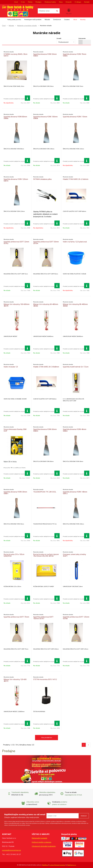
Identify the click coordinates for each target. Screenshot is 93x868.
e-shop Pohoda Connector (57, 865)
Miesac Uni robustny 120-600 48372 (15, 680)
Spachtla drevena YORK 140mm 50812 (75, 493)
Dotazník (69, 2)
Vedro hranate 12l (11, 367)
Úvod (16, 2)
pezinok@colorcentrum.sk (11, 850)
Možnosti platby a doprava (41, 842)
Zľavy (61, 2)
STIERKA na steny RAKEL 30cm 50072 (15, 55)
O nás (23, 2)
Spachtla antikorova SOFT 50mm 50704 (46, 243)
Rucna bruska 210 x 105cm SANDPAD (14, 555)
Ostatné (67, 20)
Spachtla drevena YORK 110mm (75, 117)
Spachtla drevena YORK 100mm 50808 (45, 117)
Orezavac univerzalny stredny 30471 (74, 555)
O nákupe (78, 2)
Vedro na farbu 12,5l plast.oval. (75, 242)
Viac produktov (47, 738)
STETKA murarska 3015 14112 (45, 679)
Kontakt (87, 2)
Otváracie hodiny (50, 2)
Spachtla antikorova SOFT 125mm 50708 (76, 618)
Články (30, 2)
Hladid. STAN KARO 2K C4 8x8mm (46, 367)
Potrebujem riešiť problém (33, 20)
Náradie (47, 20)
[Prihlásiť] (69, 11)
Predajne (38, 2)
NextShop (45, 865)
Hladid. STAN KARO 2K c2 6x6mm (76, 179)
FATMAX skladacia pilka (42, 179)
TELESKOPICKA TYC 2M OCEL (45, 492)
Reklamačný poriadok (39, 838)
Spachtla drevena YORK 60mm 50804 (45, 430)
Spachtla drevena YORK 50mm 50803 (45, 55)
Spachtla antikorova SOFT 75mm (16, 617)
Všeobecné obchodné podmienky (44, 846)
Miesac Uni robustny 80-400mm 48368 (75, 305)
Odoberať (84, 816)
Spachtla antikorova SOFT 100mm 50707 (43, 618)
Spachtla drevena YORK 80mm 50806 (15, 117)
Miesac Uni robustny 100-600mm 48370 (17, 305)
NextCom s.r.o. (72, 865)
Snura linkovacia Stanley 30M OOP (15, 430)
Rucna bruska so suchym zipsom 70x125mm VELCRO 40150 (46, 555)
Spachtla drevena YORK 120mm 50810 (16, 180)
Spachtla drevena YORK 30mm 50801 (15, 493)
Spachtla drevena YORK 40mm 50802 (75, 430)
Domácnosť (57, 20)
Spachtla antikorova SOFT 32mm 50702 (16, 243)
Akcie (75, 20)
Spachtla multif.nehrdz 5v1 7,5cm (76, 367)
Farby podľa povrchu (14, 20)
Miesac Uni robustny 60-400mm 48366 (46, 305)
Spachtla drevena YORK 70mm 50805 (75, 55)
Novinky (83, 20)
